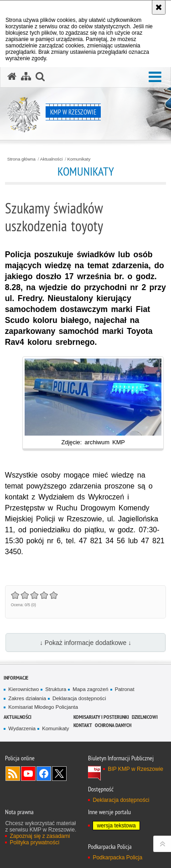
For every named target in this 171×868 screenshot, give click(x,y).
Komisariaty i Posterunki (101, 717)
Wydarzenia (22, 728)
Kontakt (83, 725)
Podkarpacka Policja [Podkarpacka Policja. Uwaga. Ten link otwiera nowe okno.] (117, 858)
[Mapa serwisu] (26, 77)
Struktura (56, 689)
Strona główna (21, 159)
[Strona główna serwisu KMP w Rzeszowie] (12, 77)
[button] (155, 77)
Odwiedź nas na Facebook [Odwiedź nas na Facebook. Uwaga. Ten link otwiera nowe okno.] (44, 774)
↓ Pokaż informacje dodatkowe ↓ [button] (85, 643)
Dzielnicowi (145, 717)
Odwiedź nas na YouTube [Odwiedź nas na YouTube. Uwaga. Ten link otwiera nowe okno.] (28, 774)
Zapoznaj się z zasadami (40, 836)
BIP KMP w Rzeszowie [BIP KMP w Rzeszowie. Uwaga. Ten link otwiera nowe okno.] (135, 769)
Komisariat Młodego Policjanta (43, 707)
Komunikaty (79, 159)
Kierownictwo (23, 689)
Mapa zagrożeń (90, 689)
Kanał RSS (13, 774)
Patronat (125, 689)
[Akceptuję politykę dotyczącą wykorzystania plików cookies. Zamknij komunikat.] (159, 7)
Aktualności (52, 159)
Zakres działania (27, 698)
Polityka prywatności (34, 842)
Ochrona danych (113, 725)
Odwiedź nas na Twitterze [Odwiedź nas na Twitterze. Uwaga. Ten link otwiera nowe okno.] (59, 774)
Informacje (16, 678)
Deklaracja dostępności (79, 698)
